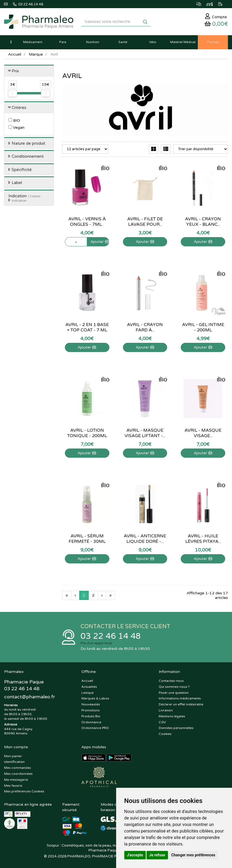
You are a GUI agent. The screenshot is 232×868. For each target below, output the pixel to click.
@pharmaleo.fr (29, 697)
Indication (25, 198)
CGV (162, 722)
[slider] (12, 93)
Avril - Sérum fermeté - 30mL (87, 539)
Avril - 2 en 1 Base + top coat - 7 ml (87, 327)
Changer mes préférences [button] (193, 855)
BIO (14, 120)
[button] (11, 42)
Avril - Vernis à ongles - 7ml (87, 222)
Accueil (15, 54)
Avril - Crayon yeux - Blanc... (203, 222)
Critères (19, 108)
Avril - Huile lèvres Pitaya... (203, 539)
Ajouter (100, 242)
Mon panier (13, 756)
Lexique (88, 693)
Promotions (90, 710)
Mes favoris (13, 786)
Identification (14, 762)
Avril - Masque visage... (203, 433)
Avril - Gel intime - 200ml (203, 327)
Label (17, 183)
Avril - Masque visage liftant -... (145, 433)
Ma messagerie (16, 780)
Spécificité (22, 170)
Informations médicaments (180, 698)
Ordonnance (91, 722)
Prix (15, 71)
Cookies (165, 734)
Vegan (16, 128)
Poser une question (174, 693)
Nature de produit (28, 143)
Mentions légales (172, 716)
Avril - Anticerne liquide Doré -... (145, 539)
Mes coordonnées (18, 774)
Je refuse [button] (157, 855)
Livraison (166, 710)
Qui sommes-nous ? (174, 687)
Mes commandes (18, 768)
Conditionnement (28, 156)
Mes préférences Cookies (24, 791)
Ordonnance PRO (95, 728)
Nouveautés (91, 704)
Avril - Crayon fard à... (145, 327)
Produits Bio (91, 716)
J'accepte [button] (135, 855)
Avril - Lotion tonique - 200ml (87, 433)
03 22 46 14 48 (111, 636)
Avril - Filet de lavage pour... (145, 222)
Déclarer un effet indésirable (181, 704)
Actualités (89, 687)
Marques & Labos (95, 698)
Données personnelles (176, 728)
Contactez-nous (171, 681)
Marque (36, 54)
